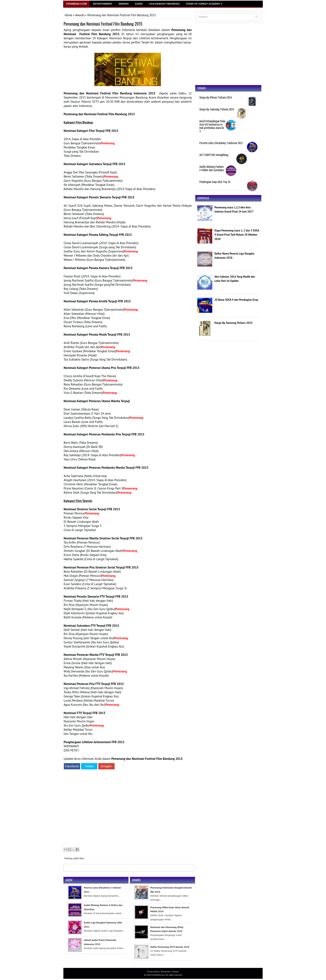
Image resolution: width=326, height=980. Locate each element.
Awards (123, 4)
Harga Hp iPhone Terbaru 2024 (215, 98)
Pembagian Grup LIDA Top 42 (215, 182)
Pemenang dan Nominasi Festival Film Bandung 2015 (103, 24)
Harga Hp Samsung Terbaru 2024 (217, 109)
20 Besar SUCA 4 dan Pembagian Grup (236, 300)
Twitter (89, 766)
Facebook (72, 766)
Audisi (139, 4)
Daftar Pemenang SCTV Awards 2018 (170, 947)
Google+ (106, 766)
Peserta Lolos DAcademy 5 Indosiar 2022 (221, 143)
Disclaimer (166, 972)
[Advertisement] (128, 809)
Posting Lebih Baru (74, 858)
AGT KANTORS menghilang (214, 155)
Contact (175, 972)
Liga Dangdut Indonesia (164, 4)
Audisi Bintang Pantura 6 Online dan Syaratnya (212, 168)
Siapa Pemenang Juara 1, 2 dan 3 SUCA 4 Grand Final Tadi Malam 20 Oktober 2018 (237, 235)
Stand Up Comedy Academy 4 (204, 4)
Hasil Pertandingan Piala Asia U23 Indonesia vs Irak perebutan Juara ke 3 (212, 126)
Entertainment (103, 4)
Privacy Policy (153, 972)
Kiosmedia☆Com (77, 4)
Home (68, 15)
